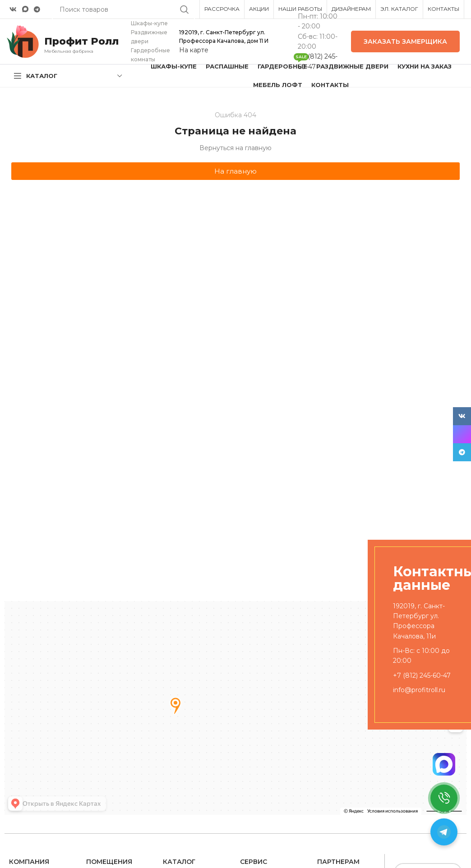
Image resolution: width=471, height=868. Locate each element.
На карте (194, 50)
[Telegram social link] (37, 9)
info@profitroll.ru (419, 690)
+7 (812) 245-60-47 (422, 675)
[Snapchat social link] (25, 9)
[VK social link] (13, 9)
